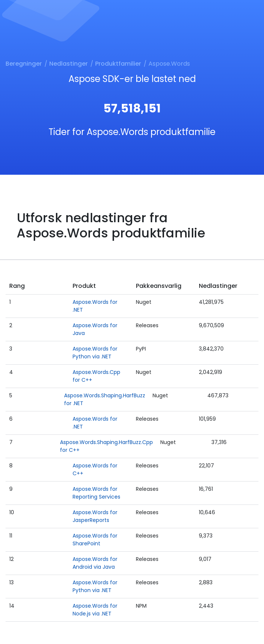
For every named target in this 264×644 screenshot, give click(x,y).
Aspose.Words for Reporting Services (96, 493)
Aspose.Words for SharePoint (95, 540)
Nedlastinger (68, 64)
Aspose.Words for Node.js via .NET (95, 610)
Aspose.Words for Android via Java (95, 563)
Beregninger (24, 64)
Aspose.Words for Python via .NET (95, 353)
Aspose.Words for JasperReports (95, 516)
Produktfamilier (118, 64)
